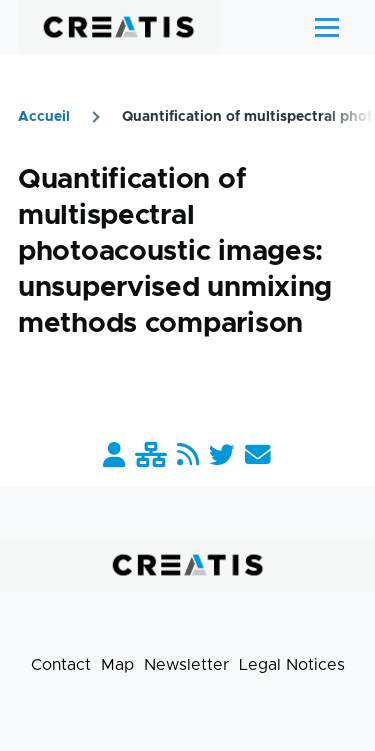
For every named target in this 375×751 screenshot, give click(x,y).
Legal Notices (292, 665)
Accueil (44, 117)
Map (117, 665)
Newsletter (186, 665)
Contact (61, 665)
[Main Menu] (327, 27)
